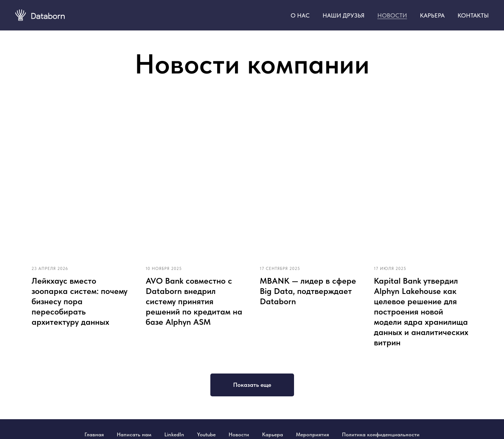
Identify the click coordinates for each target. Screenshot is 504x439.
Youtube (206, 434)
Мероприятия (312, 434)
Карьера (273, 434)
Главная (94, 434)
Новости (239, 434)
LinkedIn (174, 434)
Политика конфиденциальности (381, 434)
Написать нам (134, 434)
